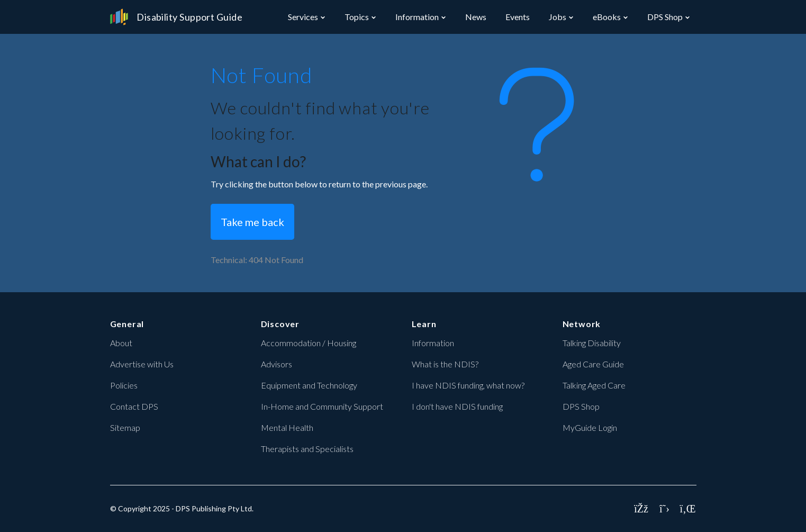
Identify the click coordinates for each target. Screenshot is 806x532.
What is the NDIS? (445, 364)
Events (518, 17)
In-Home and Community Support (322, 406)
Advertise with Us (142, 364)
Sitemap (125, 427)
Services (303, 17)
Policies (124, 385)
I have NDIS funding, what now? (468, 385)
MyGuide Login (590, 427)
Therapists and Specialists (307, 449)
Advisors (277, 364)
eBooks (607, 17)
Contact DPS (134, 406)
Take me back (252, 222)
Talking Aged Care (594, 385)
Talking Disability (592, 343)
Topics (357, 17)
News (476, 17)
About (121, 343)
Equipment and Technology (309, 385)
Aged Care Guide (593, 364)
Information (417, 17)
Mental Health (287, 427)
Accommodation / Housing (309, 343)
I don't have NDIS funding (457, 406)
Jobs (558, 17)
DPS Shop (665, 17)
